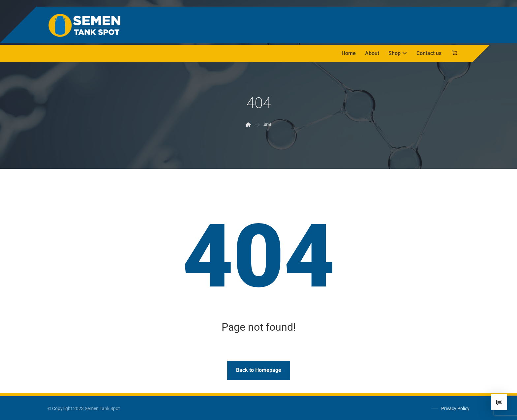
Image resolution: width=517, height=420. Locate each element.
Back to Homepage (259, 370)
